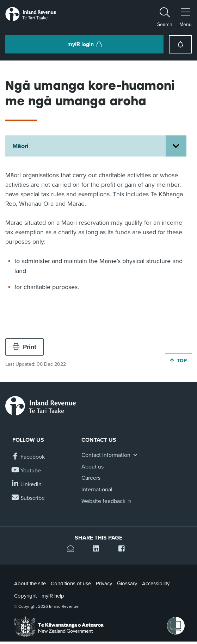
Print (24, 347)
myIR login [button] (84, 44)
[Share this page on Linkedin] (98, 550)
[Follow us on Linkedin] (27, 484)
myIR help (53, 596)
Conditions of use (71, 584)
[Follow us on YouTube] (27, 471)
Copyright (25, 596)
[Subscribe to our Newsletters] (29, 498)
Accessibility (156, 584)
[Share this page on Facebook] (124, 550)
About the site (30, 584)
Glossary (127, 584)
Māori (20, 146)
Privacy (104, 584)
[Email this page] (73, 550)
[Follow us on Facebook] (29, 457)
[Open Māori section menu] (176, 146)
